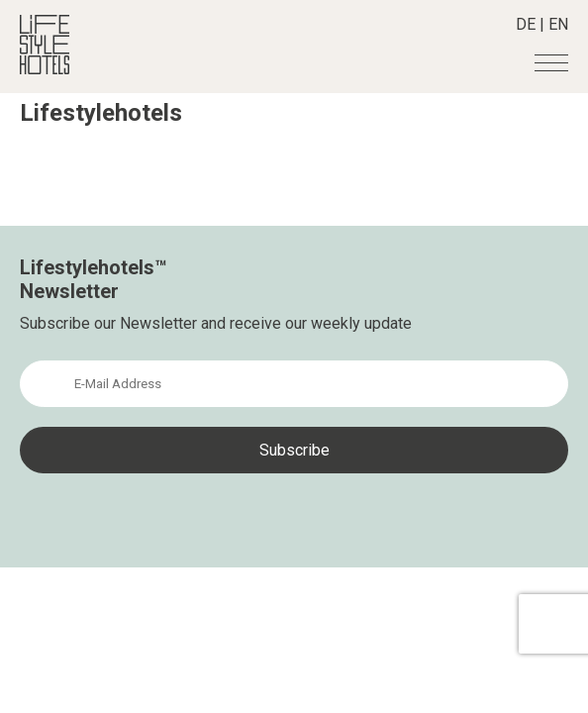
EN (558, 24)
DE (526, 24)
